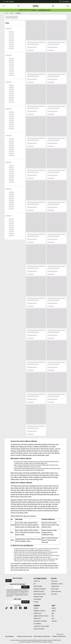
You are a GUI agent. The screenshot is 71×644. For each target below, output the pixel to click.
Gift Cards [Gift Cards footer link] (54, 594)
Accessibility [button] (64, 2)
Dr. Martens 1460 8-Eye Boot (59, 636)
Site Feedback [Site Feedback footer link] (37, 599)
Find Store (25, 602)
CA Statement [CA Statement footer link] (37, 624)
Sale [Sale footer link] (53, 619)
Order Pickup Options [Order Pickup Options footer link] (39, 594)
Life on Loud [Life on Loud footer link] (54, 581)
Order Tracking (8, 2)
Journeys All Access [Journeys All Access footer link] (57, 584)
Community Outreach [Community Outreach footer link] (39, 611)
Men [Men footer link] (53, 613)
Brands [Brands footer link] (54, 608)
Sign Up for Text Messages (17, 584)
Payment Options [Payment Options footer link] (38, 597)
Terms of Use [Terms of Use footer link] (37, 619)
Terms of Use (19, 593)
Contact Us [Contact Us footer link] (37, 581)
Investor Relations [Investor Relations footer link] (39, 629)
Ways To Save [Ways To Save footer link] (55, 589)
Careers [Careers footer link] (36, 608)
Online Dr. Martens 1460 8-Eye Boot (42, 636)
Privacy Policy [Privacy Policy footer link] (38, 613)
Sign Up (9, 581)
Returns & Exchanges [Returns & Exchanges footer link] (40, 589)
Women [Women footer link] (54, 611)
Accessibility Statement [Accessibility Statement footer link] (40, 621)
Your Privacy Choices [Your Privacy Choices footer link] (41, 616)
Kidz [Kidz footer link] (53, 616)
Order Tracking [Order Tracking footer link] (38, 586)
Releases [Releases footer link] (54, 621)
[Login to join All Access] (28, 10)
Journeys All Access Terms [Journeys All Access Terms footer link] (41, 626)
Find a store (17, 599)
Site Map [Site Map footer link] (36, 602)
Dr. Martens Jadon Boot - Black (24, 636)
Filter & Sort (15, 23)
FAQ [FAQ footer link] (35, 584)
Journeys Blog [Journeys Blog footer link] (55, 586)
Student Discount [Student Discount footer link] (56, 592)
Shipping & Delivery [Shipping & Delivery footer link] (39, 592)
